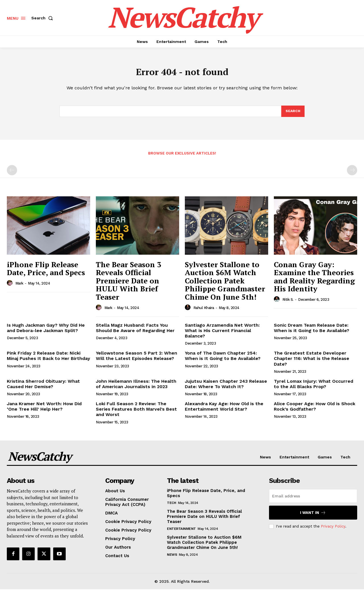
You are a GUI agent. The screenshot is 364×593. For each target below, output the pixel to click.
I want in (313, 516)
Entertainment (181, 532)
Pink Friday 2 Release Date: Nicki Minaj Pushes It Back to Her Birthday (48, 359)
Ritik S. (288, 303)
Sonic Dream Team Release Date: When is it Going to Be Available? (312, 331)
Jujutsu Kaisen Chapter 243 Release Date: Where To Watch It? (226, 388)
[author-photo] (11, 287)
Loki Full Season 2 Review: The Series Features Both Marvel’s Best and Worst (136, 413)
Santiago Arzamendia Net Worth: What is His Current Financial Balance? (222, 334)
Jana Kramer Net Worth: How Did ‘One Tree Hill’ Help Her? (44, 410)
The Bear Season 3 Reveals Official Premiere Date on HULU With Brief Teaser (129, 284)
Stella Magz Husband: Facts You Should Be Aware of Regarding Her (135, 331)
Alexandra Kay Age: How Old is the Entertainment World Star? (224, 410)
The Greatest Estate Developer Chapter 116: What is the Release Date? (312, 362)
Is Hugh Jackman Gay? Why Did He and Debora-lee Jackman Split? (46, 331)
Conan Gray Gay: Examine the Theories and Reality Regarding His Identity (314, 280)
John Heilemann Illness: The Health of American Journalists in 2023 (136, 388)
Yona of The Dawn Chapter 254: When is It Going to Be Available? (223, 359)
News (172, 558)
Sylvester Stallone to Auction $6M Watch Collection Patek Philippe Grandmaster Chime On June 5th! (225, 284)
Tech (171, 506)
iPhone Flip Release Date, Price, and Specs (46, 272)
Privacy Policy (333, 530)
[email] (313, 500)
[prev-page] (12, 174)
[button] (43, 18)
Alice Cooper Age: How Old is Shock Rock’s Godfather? (315, 410)
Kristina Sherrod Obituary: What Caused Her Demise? (43, 388)
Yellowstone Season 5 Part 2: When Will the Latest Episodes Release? (136, 359)
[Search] (293, 114)
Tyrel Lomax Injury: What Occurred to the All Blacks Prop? (314, 388)
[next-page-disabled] (352, 174)
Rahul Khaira (204, 311)
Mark (19, 287)
